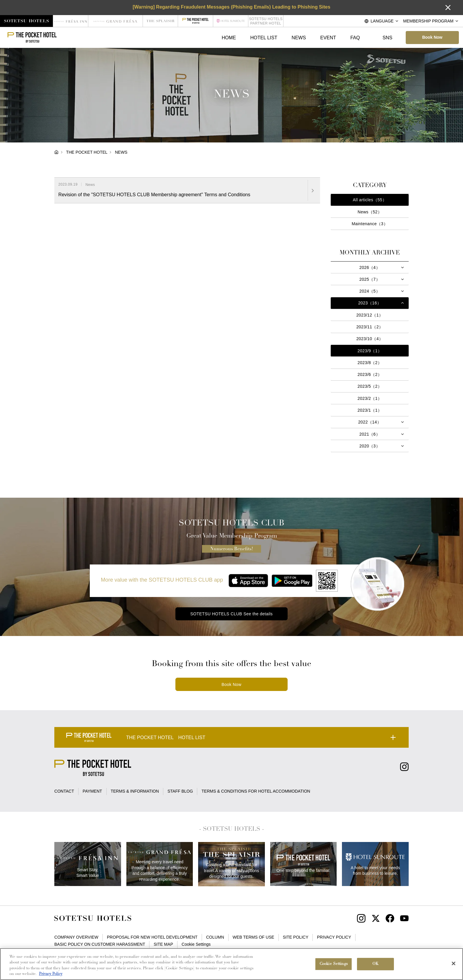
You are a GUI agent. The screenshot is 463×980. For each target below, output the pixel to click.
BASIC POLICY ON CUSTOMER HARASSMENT (100, 944)
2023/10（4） (370, 339)
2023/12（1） (370, 315)
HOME (229, 38)
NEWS (299, 38)
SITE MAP (164, 944)
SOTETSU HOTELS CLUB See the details (231, 614)
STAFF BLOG (180, 791)
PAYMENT (92, 791)
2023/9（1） (370, 351)
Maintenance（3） (370, 224)
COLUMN (215, 937)
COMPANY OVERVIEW (76, 937)
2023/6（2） (370, 374)
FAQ (355, 38)
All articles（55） (370, 200)
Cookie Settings (196, 944)
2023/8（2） (370, 363)
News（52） (370, 212)
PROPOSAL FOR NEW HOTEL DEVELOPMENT (152, 937)
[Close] (454, 963)
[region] (231, 964)
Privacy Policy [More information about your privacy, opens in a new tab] (51, 974)
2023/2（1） (370, 398)
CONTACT (64, 791)
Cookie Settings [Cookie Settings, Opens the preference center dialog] (334, 964)
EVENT (328, 38)
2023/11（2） (370, 327)
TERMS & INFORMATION (135, 791)
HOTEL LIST (264, 38)
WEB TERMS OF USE (253, 937)
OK (375, 964)
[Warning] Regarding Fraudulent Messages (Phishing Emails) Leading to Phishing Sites (231, 7)
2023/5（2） (370, 386)
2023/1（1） (370, 410)
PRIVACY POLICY (334, 937)
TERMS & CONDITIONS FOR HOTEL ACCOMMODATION (256, 791)
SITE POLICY (296, 937)
